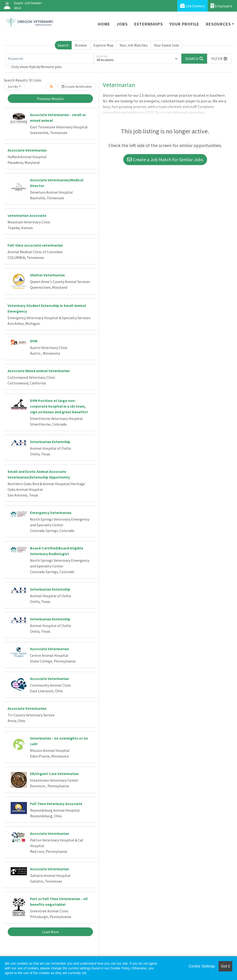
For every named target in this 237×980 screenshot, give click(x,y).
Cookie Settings (202, 966)
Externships (149, 24)
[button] (219, 59)
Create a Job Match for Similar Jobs (165, 159)
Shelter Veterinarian (47, 275)
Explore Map (103, 45)
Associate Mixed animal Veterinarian (39, 371)
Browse (81, 45)
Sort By (13, 87)
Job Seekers (192, 6)
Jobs (122, 24)
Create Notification (77, 87)
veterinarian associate (27, 215)
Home (104, 24)
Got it (225, 966)
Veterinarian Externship (50, 442)
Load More (50, 932)
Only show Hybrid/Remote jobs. (37, 67)
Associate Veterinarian (27, 150)
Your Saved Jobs (167, 45)
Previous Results (50, 99)
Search (63, 45)
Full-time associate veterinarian (35, 245)
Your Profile (184, 24)
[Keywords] (50, 59)
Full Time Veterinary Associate (56, 804)
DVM (34, 341)
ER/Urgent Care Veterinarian (54, 774)
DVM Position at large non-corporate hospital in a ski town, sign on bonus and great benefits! (59, 406)
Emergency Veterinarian (51, 513)
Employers (221, 6)
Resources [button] (218, 24)
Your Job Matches (134, 45)
